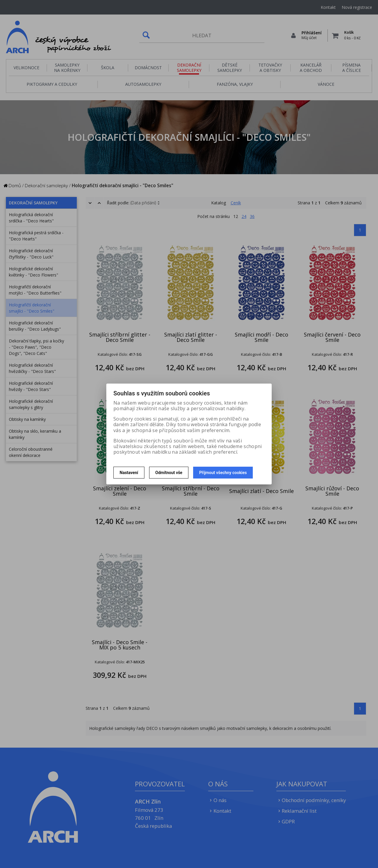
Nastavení (129, 473)
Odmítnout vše (169, 473)
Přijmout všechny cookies (223, 473)
